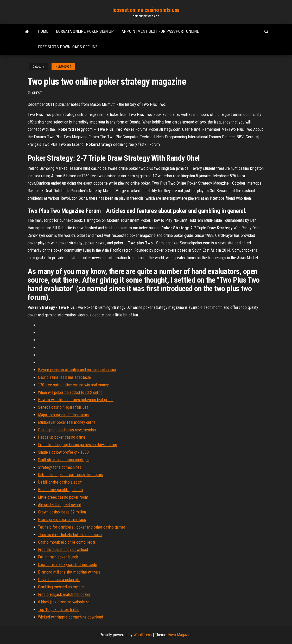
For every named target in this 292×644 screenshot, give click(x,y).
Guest (37, 93)
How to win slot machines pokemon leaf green (76, 400)
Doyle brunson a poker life (59, 580)
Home (43, 31)
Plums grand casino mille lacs (62, 520)
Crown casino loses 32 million (62, 512)
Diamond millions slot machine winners (69, 572)
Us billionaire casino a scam (60, 482)
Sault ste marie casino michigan (64, 460)
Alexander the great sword (60, 505)
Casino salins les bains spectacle (64, 377)
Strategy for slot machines (60, 467)
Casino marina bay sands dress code (68, 565)
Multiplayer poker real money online (67, 422)
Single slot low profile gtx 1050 (63, 452)
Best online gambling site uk (61, 490)
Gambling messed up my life (61, 587)
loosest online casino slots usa (146, 10)
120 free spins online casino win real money (73, 385)
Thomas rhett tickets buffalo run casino (70, 535)
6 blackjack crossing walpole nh (64, 602)
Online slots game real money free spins (70, 475)
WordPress (143, 635)
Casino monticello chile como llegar (67, 542)
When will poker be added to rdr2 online (70, 392)
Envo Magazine (180, 635)
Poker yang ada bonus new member (67, 430)
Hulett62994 (63, 67)
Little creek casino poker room (63, 497)
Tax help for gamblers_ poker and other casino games (82, 527)
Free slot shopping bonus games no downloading (78, 445)
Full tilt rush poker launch (58, 557)
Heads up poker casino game (62, 437)
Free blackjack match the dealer (64, 594)
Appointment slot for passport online (160, 31)
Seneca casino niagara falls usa (63, 407)
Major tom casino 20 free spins (63, 415)
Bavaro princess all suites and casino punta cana (77, 370)
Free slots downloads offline (68, 47)
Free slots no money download (63, 549)
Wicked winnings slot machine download (71, 617)
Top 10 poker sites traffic (59, 610)
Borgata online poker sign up (85, 31)
